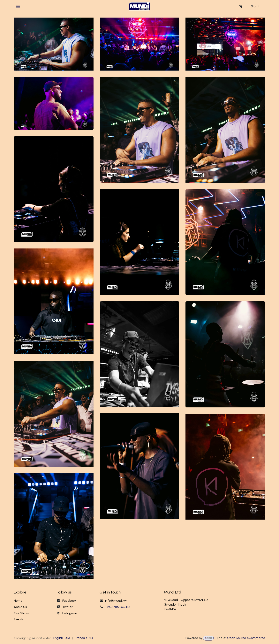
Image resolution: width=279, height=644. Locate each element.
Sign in (256, 6)
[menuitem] (62, 638)
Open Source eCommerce (246, 638)
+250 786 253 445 (118, 607)
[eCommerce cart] (240, 6)
